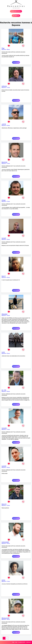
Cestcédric (4, 428)
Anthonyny (4, 86)
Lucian (3, 352)
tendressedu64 (5, 542)
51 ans (8, 87)
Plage (3, 48)
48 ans (8, 49)
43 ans (8, 277)
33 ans (8, 239)
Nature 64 (4, 504)
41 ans (8, 163)
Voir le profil (16, 62)
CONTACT (29, 642)
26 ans (8, 315)
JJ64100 (4, 124)
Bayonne (4, 49)
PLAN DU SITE (22, 642)
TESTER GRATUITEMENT (16, 11)
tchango (4, 200)
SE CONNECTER (16, 16)
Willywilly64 (4, 314)
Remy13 (4, 276)
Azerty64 (4, 238)
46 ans (8, 391)
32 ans (8, 505)
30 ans (8, 467)
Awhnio (3, 580)
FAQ (13, 642)
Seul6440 (4, 466)
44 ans (8, 619)
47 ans (8, 429)
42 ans (8, 353)
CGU (16, 642)
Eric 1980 (4, 390)
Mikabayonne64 (5, 618)
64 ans (8, 125)
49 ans (8, 543)
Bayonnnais (4, 162)
